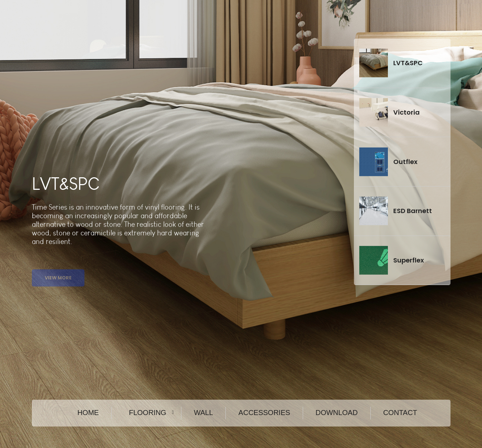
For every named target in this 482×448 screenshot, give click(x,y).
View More (58, 283)
